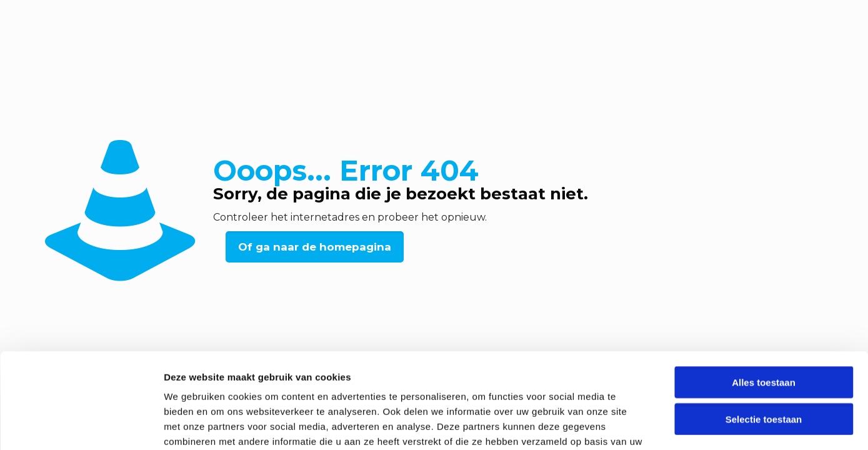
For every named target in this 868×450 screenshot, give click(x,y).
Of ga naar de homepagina (315, 247)
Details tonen (675, 425)
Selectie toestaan (764, 337)
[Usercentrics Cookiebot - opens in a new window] (81, 426)
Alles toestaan (764, 300)
